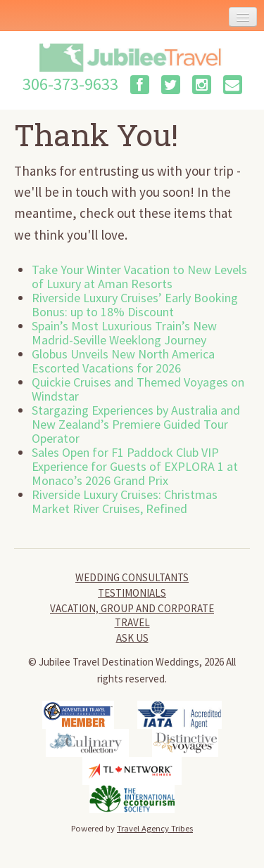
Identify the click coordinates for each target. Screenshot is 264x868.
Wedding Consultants (132, 577)
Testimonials (132, 593)
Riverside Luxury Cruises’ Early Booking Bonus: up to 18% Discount (135, 305)
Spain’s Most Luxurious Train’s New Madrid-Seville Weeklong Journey (124, 333)
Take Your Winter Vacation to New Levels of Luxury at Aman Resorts (139, 277)
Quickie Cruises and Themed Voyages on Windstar (138, 389)
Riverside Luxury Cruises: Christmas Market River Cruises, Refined (125, 501)
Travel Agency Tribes (155, 828)
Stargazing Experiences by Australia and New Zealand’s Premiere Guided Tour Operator (136, 424)
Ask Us (132, 638)
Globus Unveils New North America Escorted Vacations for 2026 (123, 361)
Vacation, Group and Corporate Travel (132, 615)
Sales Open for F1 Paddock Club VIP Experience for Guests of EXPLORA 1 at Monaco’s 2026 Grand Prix (135, 466)
